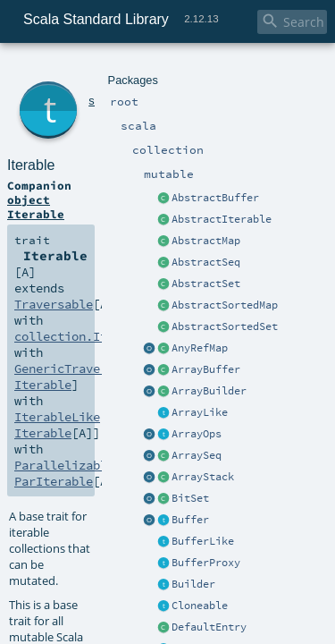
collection (117, 69)
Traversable (222, 163)
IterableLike (52, 211)
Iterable (95, 89)
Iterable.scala (170, 610)
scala (78, 69)
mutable (165, 69)
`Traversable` (72, 537)
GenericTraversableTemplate (96, 195)
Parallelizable (58, 227)
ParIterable (161, 227)
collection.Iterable (74, 179)
